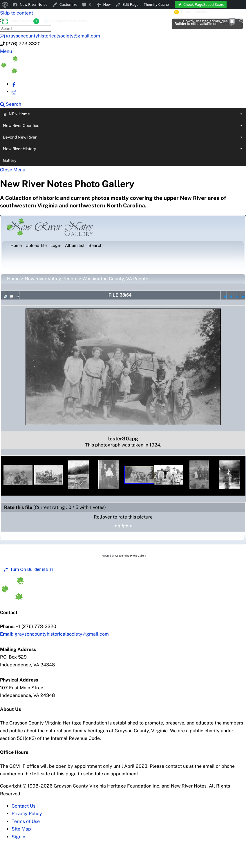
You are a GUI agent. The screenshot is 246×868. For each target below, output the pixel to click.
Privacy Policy (27, 814)
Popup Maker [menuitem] (24, 21)
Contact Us (23, 806)
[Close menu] (13, 170)
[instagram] (14, 92)
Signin (18, 837)
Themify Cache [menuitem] (156, 5)
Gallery (10, 160)
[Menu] (6, 51)
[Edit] (48, 570)
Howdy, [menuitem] (209, 21)
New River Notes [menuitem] (34, 5)
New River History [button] (123, 149)
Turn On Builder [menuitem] (190, 12)
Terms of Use (26, 821)
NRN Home (126, 114)
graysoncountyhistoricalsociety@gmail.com (54, 634)
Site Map (21, 829)
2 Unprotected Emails (69, 21)
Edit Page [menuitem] (131, 5)
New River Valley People (51, 279)
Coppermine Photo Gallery (131, 556)
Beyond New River (123, 137)
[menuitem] (5, 5)
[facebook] (14, 84)
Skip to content (17, 13)
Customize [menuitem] (68, 5)
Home (13, 279)
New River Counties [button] (123, 125)
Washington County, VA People (115, 279)
